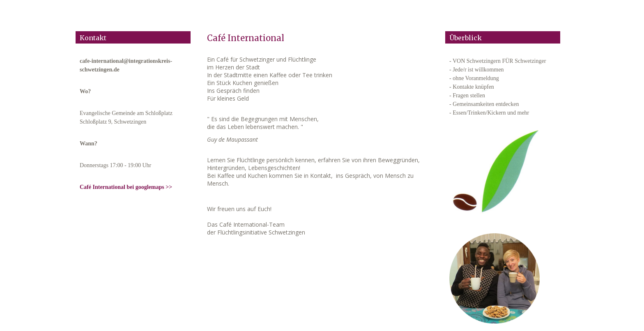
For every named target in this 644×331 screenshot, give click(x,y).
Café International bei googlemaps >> (126, 187)
